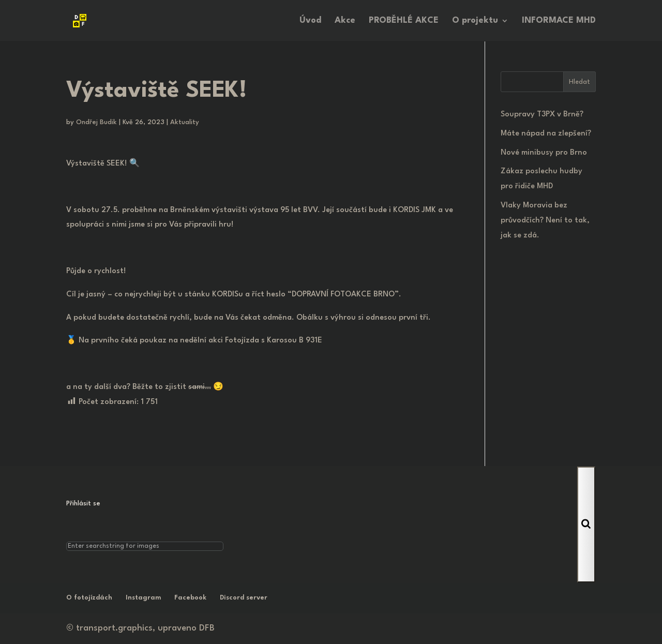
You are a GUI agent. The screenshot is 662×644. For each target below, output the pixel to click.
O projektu (475, 21)
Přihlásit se (83, 504)
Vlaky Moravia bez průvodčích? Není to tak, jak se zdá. (545, 221)
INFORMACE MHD (559, 21)
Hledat (580, 82)
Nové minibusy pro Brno (544, 153)
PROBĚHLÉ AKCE (404, 21)
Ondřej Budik (96, 122)
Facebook (190, 598)
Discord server (244, 598)
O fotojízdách (89, 598)
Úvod (310, 21)
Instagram (143, 598)
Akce (345, 21)
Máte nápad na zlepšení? (546, 134)
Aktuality (185, 122)
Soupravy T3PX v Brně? (542, 115)
